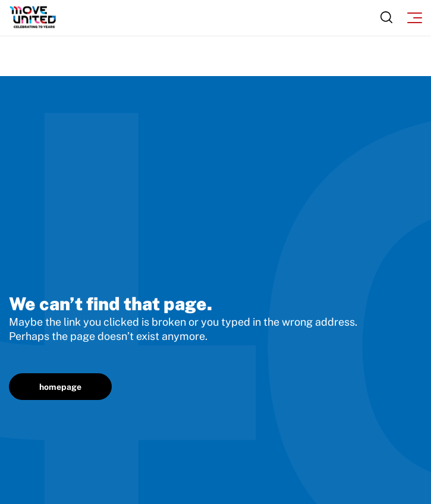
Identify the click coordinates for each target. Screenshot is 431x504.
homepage (60, 387)
